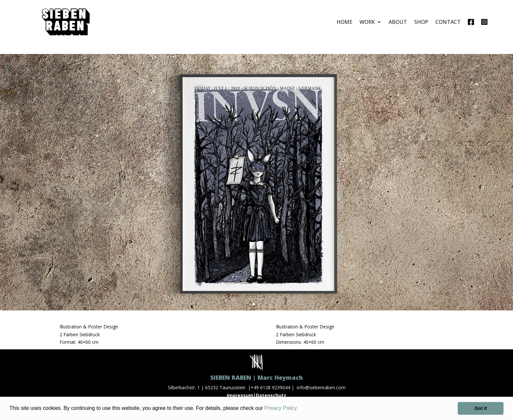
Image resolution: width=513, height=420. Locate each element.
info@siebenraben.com (321, 387)
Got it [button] (481, 408)
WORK (367, 22)
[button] (299, 409)
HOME (345, 22)
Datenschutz (271, 395)
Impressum (240, 395)
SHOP (421, 22)
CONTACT (448, 22)
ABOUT (398, 22)
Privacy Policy (281, 408)
